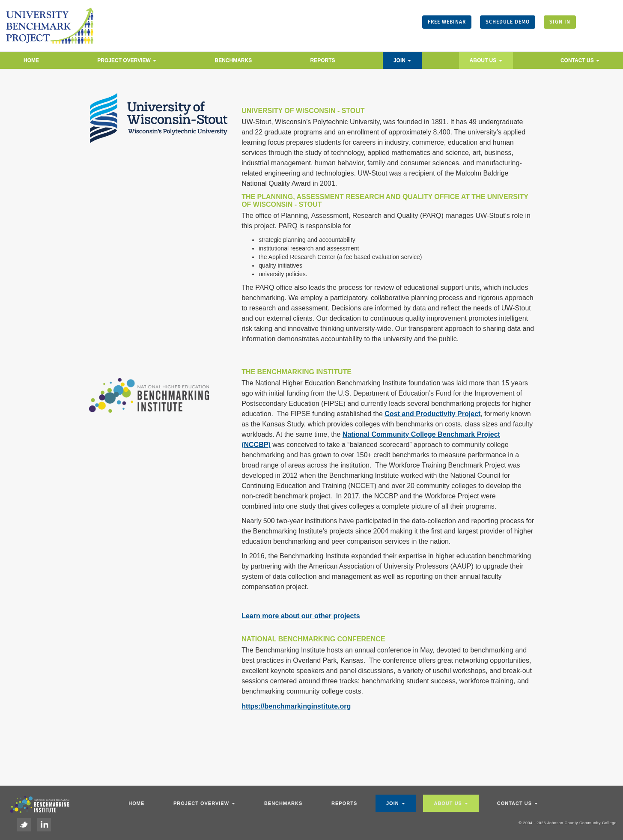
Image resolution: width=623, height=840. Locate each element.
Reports (323, 60)
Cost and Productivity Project (432, 414)
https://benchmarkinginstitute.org (296, 706)
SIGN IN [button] (560, 22)
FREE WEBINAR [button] (447, 22)
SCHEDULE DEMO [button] (508, 22)
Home (31, 60)
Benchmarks (234, 60)
